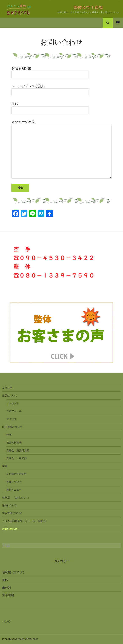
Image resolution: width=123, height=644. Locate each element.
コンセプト (13, 403)
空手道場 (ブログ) (12, 513)
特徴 (9, 435)
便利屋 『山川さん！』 (16, 497)
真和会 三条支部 (16, 458)
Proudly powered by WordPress (20, 639)
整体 (5, 466)
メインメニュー (118, 23)
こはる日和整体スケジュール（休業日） (25, 521)
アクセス (11, 419)
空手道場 (8, 595)
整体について (14, 482)
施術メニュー (14, 490)
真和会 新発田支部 (18, 450)
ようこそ (7, 388)
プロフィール (14, 411)
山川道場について (12, 427)
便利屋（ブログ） (14, 572)
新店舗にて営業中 (16, 474)
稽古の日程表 (14, 443)
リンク (7, 621)
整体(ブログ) (9, 505)
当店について (10, 395)
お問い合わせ (10, 529)
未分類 (7, 587)
